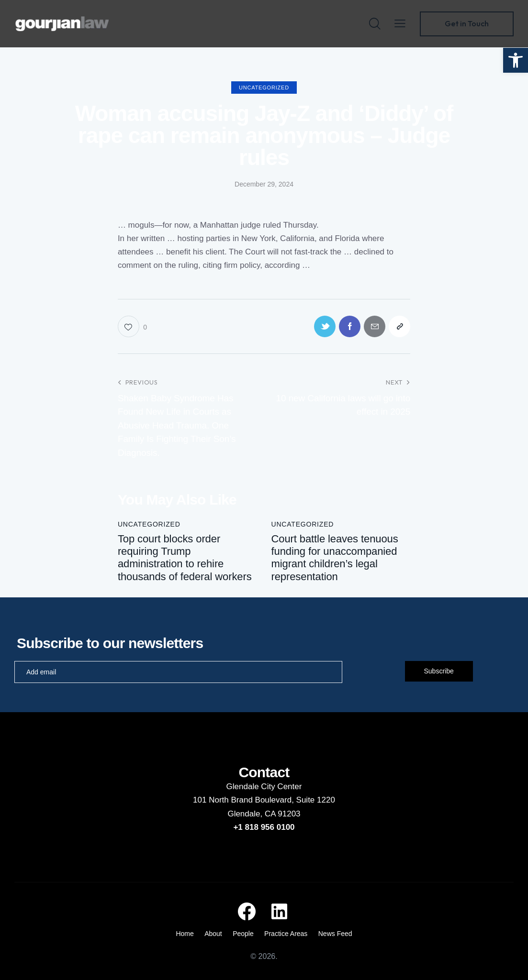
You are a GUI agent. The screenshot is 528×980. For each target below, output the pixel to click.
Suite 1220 (316, 800)
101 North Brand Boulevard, (244, 800)
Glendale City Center (264, 787)
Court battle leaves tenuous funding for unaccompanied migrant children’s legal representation (334, 558)
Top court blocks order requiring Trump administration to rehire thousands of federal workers (185, 558)
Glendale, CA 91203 (264, 814)
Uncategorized (264, 88)
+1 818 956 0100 (264, 827)
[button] (516, 60)
